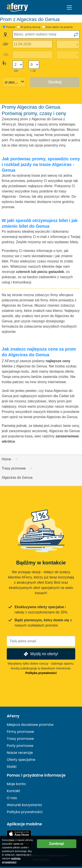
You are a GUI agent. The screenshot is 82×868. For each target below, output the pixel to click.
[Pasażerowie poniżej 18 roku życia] (34, 65)
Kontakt (13, 791)
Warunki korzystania (24, 805)
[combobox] (46, 34)
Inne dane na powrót (59, 27)
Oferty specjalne (21, 760)
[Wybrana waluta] (14, 82)
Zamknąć (57, 844)
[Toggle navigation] (69, 7)
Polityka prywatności (41, 673)
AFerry (13, 716)
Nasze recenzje (20, 753)
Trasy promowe (20, 739)
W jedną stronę (31, 27)
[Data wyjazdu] (32, 44)
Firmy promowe (20, 732)
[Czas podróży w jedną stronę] (68, 44)
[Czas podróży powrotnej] (68, 55)
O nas (12, 798)
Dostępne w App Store (19, 834)
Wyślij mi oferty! (40, 654)
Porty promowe (20, 746)
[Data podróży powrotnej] (32, 55)
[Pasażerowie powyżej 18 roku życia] (18, 65)
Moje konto (16, 784)
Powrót (11, 27)
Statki (12, 767)
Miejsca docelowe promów (30, 725)
